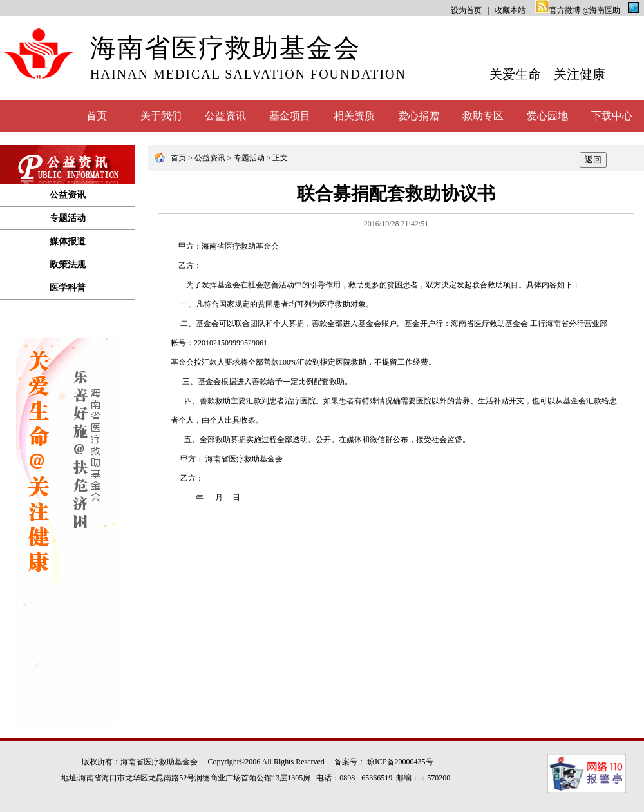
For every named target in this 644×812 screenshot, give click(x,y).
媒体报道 (68, 241)
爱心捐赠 (419, 116)
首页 (97, 116)
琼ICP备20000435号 (400, 762)
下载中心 (612, 116)
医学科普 (68, 288)
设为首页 (466, 10)
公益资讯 (225, 116)
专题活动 (68, 218)
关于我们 (161, 116)
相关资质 (354, 116)
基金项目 (290, 116)
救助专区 (483, 116)
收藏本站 (510, 10)
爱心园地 (547, 116)
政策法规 (68, 265)
